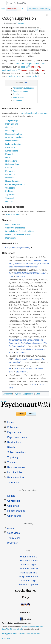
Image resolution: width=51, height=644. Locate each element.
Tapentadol (10, 195)
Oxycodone (10, 188)
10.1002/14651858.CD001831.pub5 (30, 273)
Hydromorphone (12, 164)
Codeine (9, 127)
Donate (21, 414)
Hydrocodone (11, 161)
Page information (29, 577)
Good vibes (14, 533)
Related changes (29, 561)
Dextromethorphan (13, 134)
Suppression (28, 394)
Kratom (8, 168)
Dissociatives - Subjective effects (20, 231)
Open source (14, 516)
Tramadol (9, 198)
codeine (24, 67)
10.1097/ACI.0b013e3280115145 (29, 369)
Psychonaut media (17, 437)
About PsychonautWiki (21, 634)
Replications (14, 442)
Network (11, 529)
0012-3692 (21, 353)
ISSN (11, 276)
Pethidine (9, 191)
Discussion (12, 9)
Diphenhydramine (13, 144)
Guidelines (13, 506)
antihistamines (15, 76)
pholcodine (35, 67)
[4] (19, 69)
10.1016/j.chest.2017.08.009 (32, 349)
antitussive (40, 64)
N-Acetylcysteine (13, 181)
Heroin (8, 158)
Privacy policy (7, 634)
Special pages (29, 565)
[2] (37, 30)
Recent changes (16, 511)
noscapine (26, 70)
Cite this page (29, 581)
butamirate (40, 70)
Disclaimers (35, 634)
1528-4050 (21, 372)
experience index (13, 215)
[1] (36, 30)
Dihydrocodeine (12, 141)
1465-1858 (21, 276)
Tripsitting (13, 457)
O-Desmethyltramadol (15, 184)
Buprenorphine (12, 124)
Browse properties (29, 585)
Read (24, 9)
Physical (17, 394)
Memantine (10, 171)
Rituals (11, 447)
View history (45, 9)
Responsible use (13, 225)
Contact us (14, 501)
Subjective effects (17, 452)
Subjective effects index (16, 228)
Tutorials (12, 462)
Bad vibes (13, 543)
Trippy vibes (14, 538)
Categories (8, 394)
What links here (29, 557)
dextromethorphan (10, 70)
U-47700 (9, 201)
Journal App (14, 483)
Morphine (9, 178)
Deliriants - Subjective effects (18, 234)
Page (3, 9)
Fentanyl (9, 154)
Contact (31, 414)
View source (34, 9)
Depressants (11, 238)
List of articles (15, 472)
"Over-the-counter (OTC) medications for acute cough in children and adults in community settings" (29, 264)
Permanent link (29, 573)
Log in (3, 401)
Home (11, 422)
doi (10, 273)
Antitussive (20, 23)
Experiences (14, 432)
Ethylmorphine (12, 151)
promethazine (35, 76)
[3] (29, 66)
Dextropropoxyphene (14, 137)
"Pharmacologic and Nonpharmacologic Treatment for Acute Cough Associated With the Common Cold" (28, 343)
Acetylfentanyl (11, 120)
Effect (38, 394)
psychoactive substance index (35, 113)
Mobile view (6, 639)
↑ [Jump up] (9, 257)
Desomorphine (12, 131)
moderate (20, 64)
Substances (14, 427)
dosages (29, 64)
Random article (16, 477)
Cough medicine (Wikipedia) (18, 248)
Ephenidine (10, 147)
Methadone (10, 174)
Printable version (29, 569)
